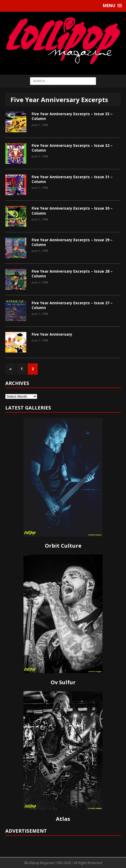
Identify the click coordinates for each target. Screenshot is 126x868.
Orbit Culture (63, 546)
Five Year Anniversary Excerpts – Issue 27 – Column (72, 305)
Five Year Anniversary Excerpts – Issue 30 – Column (72, 211)
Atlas (63, 819)
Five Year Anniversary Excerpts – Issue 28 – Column (72, 274)
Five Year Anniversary (52, 334)
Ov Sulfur (63, 682)
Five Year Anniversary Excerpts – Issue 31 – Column (72, 179)
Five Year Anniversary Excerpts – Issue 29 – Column (72, 242)
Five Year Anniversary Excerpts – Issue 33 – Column (72, 116)
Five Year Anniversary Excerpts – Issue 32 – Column (72, 148)
